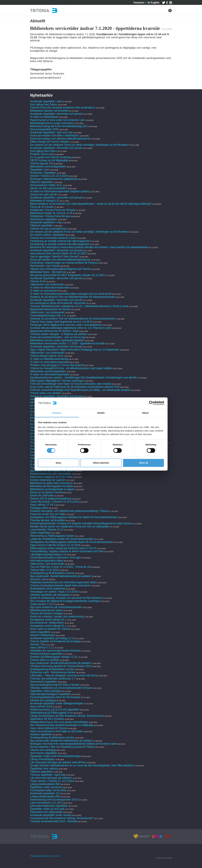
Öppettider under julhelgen (46, 691)
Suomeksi (139, 3)
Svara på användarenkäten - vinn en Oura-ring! (58, 337)
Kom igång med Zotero (44, 104)
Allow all (144, 463)
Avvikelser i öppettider (43, 173)
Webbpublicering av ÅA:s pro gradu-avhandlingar (59, 722)
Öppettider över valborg (44, 769)
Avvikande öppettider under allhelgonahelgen (57, 703)
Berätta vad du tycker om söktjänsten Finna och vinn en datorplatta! (70, 527)
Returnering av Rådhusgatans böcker (52, 536)
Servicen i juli (38, 579)
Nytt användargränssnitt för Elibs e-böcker (55, 685)
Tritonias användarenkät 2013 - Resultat (54, 821)
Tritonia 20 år (38, 281)
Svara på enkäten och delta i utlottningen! (55, 136)
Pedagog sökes (39, 508)
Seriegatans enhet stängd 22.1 (48, 620)
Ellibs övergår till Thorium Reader (50, 142)
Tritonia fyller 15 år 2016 (44, 570)
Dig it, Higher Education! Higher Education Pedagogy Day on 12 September (75, 350)
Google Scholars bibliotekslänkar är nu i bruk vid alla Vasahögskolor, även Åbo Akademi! (82, 765)
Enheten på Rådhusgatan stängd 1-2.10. (54, 657)
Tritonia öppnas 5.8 (41, 163)
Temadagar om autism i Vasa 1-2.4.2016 (54, 592)
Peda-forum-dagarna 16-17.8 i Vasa (51, 477)
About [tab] (145, 413)
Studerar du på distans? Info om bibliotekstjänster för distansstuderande (72, 297)
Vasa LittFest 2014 (41, 706)
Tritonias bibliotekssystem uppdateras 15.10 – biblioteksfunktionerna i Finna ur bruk (79, 306)
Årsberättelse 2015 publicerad (48, 589)
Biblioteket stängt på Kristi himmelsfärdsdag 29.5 (59, 126)
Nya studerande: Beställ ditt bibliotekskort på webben (61, 741)
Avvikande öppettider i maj (46, 222)
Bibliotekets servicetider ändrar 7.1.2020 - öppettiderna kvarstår (68, 343)
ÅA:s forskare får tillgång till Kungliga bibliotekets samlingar (65, 601)
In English (153, 3)
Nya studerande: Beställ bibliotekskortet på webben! (61, 576)
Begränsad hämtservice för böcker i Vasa (54, 331)
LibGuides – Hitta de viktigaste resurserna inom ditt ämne (64, 675)
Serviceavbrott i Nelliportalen (47, 623)
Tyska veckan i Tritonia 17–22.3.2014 (52, 781)
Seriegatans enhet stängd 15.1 (48, 626)
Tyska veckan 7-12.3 (42, 604)
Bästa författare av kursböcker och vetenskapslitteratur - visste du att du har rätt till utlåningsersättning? (91, 204)
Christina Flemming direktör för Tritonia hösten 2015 (61, 666)
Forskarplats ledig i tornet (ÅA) (48, 790)
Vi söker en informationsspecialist (50, 288)
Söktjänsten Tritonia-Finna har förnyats (53, 210)
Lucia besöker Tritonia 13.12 (47, 530)
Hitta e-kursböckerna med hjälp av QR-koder (56, 731)
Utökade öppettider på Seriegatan (50, 595)
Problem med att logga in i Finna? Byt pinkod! (57, 365)
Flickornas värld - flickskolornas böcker (53, 672)
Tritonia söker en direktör (45, 660)
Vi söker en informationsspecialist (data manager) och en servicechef (71, 294)
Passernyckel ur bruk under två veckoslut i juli (57, 120)
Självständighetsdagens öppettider (50, 694)
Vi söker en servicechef (44, 291)
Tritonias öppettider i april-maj (48, 775)
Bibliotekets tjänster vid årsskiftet (49, 111)
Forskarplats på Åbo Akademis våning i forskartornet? (62, 818)
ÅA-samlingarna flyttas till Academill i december (58, 303)
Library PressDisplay (42, 759)
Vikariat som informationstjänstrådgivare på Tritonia (60, 269)
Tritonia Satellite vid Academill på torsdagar (56, 641)
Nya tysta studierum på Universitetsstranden (56, 607)
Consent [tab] (57, 413)
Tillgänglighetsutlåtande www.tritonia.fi (45, 856)
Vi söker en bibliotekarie (44, 117)
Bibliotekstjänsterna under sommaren (52, 123)
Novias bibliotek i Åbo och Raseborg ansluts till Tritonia (62, 747)
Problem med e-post (42, 154)
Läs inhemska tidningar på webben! (51, 778)
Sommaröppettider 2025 (44, 129)
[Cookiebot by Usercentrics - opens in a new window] (151, 403)
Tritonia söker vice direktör (46, 393)
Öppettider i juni (39, 170)
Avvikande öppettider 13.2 (46, 793)
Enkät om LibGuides (42, 495)
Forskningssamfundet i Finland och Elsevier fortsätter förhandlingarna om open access (81, 523)
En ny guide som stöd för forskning (51, 157)
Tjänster (41, 2)
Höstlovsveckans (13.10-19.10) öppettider (55, 710)
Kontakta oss (57, 2)
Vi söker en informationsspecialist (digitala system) (60, 191)
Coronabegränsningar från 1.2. (48, 315)
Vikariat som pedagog (43, 700)
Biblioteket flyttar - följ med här (48, 272)
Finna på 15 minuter (42, 207)
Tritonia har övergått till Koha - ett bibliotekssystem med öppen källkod (71, 368)
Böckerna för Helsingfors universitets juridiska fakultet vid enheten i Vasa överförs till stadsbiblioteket (89, 247)
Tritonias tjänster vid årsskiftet (48, 520)
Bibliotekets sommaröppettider (48, 167)
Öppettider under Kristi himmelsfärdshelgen (56, 756)
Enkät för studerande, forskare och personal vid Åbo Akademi (66, 598)
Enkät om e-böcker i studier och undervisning (57, 616)
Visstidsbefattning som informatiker (51, 474)
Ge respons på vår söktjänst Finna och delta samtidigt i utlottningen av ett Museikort (79, 232)
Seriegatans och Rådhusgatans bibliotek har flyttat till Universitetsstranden (74, 517)
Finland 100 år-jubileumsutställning (51, 499)
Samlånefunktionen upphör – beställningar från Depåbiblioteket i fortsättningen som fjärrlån (84, 378)
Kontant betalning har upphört (48, 480)
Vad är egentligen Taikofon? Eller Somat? (55, 257)
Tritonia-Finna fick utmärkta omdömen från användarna (63, 108)
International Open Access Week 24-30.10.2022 (58, 253)
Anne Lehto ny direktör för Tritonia (50, 629)
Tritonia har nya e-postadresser (49, 229)
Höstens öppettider (41, 734)
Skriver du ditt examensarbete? (49, 188)
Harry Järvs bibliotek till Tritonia (49, 728)
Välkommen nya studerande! (47, 284)
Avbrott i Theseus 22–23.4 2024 (49, 176)
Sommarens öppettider (44, 219)
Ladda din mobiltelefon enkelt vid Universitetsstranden (62, 539)
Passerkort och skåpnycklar (46, 812)
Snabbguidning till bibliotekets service (52, 573)
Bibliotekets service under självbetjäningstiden (57, 340)
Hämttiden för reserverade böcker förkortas (55, 651)
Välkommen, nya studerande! (47, 312)
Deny (59, 463)
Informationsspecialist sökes (47, 561)
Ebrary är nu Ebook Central (46, 492)
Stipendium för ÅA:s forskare (47, 719)
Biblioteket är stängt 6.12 (45, 201)
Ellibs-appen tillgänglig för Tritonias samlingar (57, 381)
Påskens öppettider (42, 182)
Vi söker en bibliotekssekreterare (49, 359)
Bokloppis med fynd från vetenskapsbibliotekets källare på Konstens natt (73, 744)
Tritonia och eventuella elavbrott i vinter (53, 238)
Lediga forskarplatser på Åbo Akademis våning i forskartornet (66, 716)
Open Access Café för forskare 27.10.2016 (55, 545)
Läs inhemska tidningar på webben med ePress (58, 762)
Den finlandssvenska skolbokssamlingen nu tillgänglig (62, 725)
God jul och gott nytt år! (44, 194)
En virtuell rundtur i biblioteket (48, 235)
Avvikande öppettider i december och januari (56, 114)
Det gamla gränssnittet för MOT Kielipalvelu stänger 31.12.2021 (68, 275)
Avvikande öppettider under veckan (51, 815)
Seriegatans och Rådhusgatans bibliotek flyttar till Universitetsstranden (72, 542)
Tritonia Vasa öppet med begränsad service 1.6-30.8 (61, 322)
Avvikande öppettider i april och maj (51, 132)
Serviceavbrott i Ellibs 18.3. (46, 185)
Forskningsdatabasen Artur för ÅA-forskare (55, 697)
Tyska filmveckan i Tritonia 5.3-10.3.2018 (54, 502)
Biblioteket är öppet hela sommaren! (51, 483)
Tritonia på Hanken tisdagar (46, 613)
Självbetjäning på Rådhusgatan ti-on (51, 713)
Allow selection (101, 463)
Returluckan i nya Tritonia (45, 266)
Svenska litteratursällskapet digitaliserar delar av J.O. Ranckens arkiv (71, 328)
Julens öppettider (40, 533)
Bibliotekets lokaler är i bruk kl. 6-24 (51, 213)
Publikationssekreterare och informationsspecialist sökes (63, 582)
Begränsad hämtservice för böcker (50, 309)
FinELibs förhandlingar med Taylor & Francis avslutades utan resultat (71, 384)
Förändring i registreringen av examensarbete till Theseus (64, 263)
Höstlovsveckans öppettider (46, 654)
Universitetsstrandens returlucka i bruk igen (56, 558)
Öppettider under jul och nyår (47, 809)
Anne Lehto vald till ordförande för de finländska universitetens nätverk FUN (75, 387)
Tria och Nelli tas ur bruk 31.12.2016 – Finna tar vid (60, 567)
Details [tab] (101, 413)
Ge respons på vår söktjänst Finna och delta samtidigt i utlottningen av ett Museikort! (80, 145)
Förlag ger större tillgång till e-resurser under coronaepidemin (66, 325)
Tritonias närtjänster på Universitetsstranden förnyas (61, 688)
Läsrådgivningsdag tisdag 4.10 (48, 554)
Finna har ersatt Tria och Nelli (48, 514)
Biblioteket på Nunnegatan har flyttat (52, 471)
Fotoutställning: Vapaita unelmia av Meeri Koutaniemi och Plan (67, 551)
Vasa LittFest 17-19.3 (43, 505)
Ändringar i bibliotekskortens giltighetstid (54, 179)
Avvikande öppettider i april (46, 101)
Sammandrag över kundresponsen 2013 (54, 800)
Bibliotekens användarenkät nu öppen (52, 489)
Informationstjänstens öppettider (49, 806)
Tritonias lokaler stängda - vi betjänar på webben (59, 334)
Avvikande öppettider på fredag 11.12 (52, 638)
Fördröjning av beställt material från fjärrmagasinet (60, 241)
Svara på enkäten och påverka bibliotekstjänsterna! (60, 139)
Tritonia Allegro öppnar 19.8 (46, 356)
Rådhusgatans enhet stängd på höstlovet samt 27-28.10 (63, 548)
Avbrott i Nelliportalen (43, 635)
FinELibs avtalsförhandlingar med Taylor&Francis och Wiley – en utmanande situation (80, 390)
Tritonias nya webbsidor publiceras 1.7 (53, 679)
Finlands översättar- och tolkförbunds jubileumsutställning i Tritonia (69, 511)
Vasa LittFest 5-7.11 (42, 648)
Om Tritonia (75, 2)
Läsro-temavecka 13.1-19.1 (46, 803)
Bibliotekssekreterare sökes (46, 610)
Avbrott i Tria (38, 644)
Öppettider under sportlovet (46, 787)
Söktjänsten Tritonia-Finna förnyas (50, 216)
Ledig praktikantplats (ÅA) (45, 784)
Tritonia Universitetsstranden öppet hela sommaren (60, 585)
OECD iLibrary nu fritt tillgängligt (49, 160)
